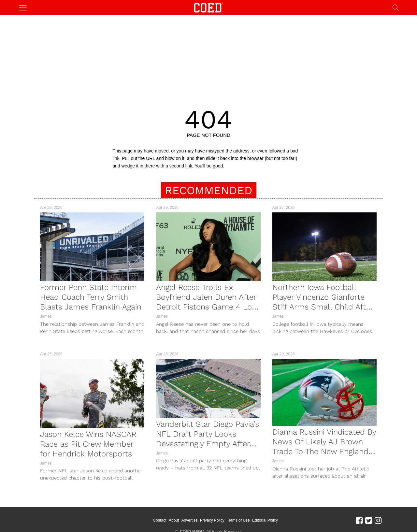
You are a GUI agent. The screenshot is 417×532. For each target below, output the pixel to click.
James (46, 316)
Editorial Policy (265, 520)
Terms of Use (238, 520)
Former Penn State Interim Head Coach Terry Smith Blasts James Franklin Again (91, 297)
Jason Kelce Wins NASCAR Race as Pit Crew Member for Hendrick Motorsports (88, 444)
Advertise (190, 520)
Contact (159, 520)
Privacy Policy (212, 520)
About (174, 520)
